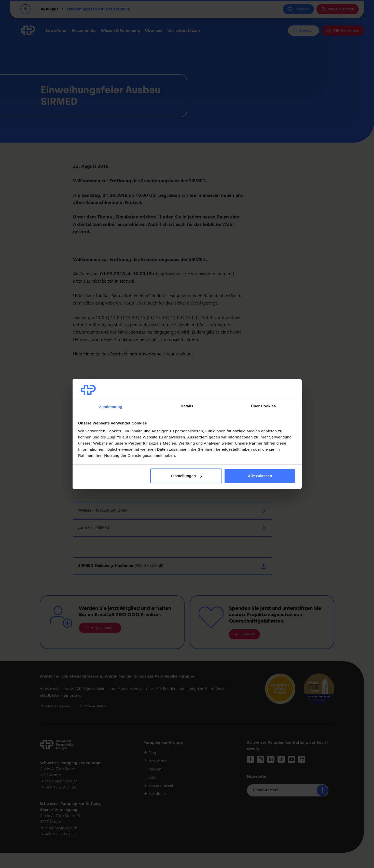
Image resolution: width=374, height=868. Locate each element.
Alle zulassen (260, 476)
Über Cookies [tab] (264, 406)
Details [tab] (187, 406)
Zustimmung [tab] (111, 407)
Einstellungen (186, 476)
